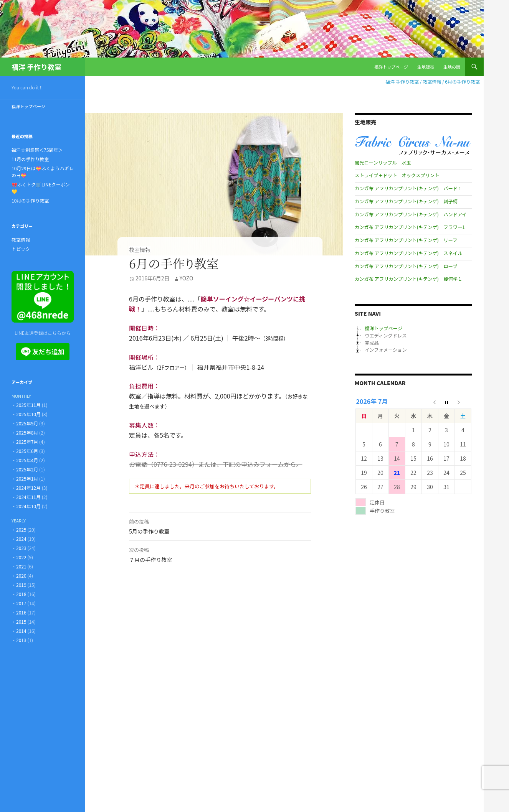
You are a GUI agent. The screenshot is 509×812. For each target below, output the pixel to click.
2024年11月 (28, 497)
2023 (21, 548)
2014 (21, 631)
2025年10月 (28, 414)
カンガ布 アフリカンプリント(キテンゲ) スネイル (408, 253)
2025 (21, 530)
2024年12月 (28, 488)
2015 (21, 622)
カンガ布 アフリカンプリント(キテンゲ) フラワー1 (410, 227)
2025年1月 (27, 478)
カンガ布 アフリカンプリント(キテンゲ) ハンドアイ (411, 214)
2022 (21, 557)
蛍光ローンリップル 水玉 (383, 163)
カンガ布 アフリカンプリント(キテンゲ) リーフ (406, 240)
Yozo (187, 278)
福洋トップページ (391, 67)
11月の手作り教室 (30, 159)
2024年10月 (28, 506)
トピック (21, 249)
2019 (21, 585)
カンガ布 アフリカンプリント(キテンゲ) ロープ (406, 266)
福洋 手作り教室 (36, 67)
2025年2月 (27, 469)
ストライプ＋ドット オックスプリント (397, 175)
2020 (21, 576)
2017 (21, 603)
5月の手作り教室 (220, 526)
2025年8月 (27, 432)
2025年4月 (27, 460)
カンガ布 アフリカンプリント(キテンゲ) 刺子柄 (406, 201)
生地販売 (426, 67)
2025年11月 (28, 405)
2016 (21, 612)
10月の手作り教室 (30, 200)
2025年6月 (27, 451)
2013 (21, 640)
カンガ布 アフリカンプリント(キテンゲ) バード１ (408, 188)
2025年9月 (27, 423)
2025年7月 (27, 442)
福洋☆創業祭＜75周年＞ (37, 150)
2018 (21, 594)
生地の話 (452, 67)
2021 (21, 566)
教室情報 (140, 250)
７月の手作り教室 (220, 554)
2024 (21, 539)
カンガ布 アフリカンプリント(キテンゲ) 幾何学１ (408, 279)
